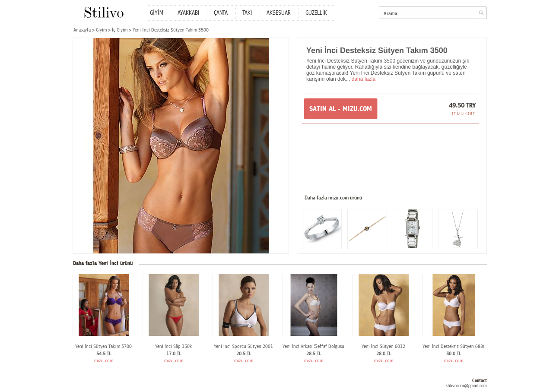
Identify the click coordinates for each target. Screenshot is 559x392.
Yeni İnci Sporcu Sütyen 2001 (243, 346)
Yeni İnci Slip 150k (173, 346)
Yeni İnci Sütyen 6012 (383, 346)
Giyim (101, 30)
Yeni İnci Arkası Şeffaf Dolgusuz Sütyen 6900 (328, 346)
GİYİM (157, 13)
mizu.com (464, 113)
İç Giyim (120, 30)
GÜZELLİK (316, 13)
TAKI (247, 13)
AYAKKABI (188, 13)
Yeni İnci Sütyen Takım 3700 (103, 346)
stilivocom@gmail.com (466, 386)
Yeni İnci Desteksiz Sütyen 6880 (454, 346)
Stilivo (103, 12)
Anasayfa (82, 30)
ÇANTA (221, 13)
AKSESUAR (279, 13)
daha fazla (364, 79)
